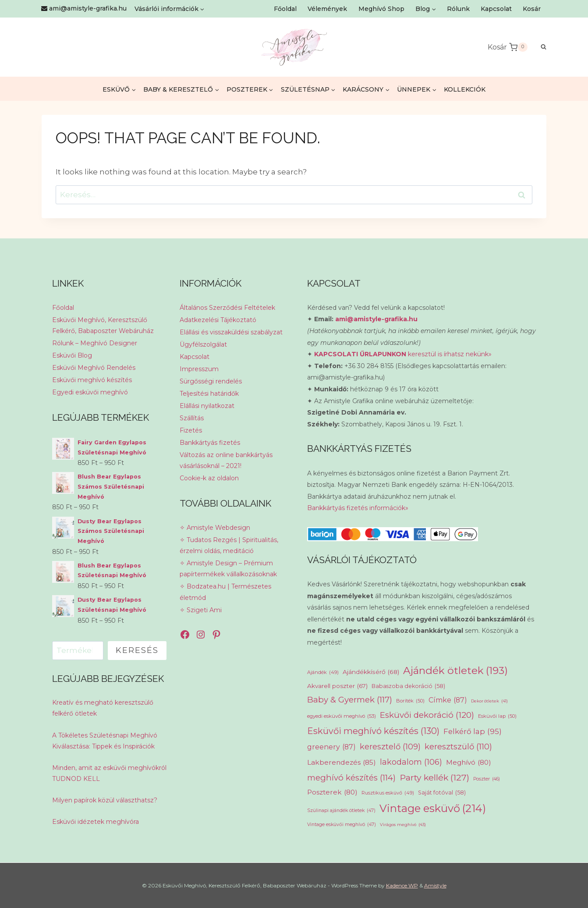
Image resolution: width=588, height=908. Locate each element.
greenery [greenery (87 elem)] (331, 747)
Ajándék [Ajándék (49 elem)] (323, 672)
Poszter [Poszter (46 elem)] (487, 779)
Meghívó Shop (381, 9)
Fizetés (191, 430)
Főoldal (285, 9)
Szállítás (192, 418)
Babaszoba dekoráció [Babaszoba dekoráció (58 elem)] (408, 686)
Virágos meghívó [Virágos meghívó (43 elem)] (403, 825)
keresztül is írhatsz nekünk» (403, 354)
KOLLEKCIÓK (465, 89)
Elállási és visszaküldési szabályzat (231, 332)
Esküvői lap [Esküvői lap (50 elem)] (497, 716)
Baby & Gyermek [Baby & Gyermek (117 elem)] (350, 700)
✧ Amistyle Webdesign (215, 528)
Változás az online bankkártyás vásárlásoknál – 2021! (226, 460)
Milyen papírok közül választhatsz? (105, 800)
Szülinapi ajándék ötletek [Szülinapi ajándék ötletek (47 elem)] (341, 811)
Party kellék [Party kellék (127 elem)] (434, 778)
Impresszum (199, 369)
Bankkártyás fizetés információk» (358, 508)
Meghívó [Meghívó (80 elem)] (469, 762)
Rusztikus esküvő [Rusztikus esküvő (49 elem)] (388, 793)
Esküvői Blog (72, 355)
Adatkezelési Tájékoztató (218, 320)
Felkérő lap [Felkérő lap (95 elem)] (473, 732)
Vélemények (327, 9)
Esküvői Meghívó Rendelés (94, 368)
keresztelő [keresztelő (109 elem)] (390, 747)
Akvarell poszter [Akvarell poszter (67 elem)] (337, 686)
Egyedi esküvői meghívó (90, 392)
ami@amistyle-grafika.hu (376, 319)
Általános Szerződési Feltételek (227, 308)
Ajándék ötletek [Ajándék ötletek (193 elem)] (455, 670)
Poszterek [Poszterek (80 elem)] (332, 792)
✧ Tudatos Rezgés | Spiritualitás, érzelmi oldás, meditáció (229, 545)
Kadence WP (402, 885)
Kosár (532, 9)
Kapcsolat (496, 9)
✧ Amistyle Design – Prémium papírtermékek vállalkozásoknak (228, 569)
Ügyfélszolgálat (203, 344)
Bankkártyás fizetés (210, 443)
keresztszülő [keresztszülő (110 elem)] (458, 747)
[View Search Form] (539, 47)
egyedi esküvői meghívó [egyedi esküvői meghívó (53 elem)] (342, 716)
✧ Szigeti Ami (201, 610)
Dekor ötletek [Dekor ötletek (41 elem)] (489, 701)
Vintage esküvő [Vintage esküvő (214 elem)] (433, 809)
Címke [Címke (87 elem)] (448, 700)
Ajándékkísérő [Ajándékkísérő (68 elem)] (371, 672)
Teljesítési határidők (209, 394)
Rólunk (458, 9)
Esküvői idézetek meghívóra (96, 822)
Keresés (137, 650)
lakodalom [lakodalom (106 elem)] (411, 762)
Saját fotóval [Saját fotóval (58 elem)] (442, 793)
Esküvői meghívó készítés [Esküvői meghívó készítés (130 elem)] (373, 731)
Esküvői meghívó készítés (92, 380)
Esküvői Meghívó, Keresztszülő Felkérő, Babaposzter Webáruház (103, 325)
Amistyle (435, 885)
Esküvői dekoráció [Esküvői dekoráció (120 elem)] (427, 715)
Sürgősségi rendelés (211, 381)
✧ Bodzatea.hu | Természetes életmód (225, 592)
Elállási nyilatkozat (207, 406)
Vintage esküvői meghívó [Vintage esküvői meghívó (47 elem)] (342, 825)
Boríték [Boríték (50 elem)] (410, 701)
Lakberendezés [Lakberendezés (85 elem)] (342, 763)
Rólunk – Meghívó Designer (95, 343)
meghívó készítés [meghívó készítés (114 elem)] (351, 778)
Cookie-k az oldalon (209, 478)
